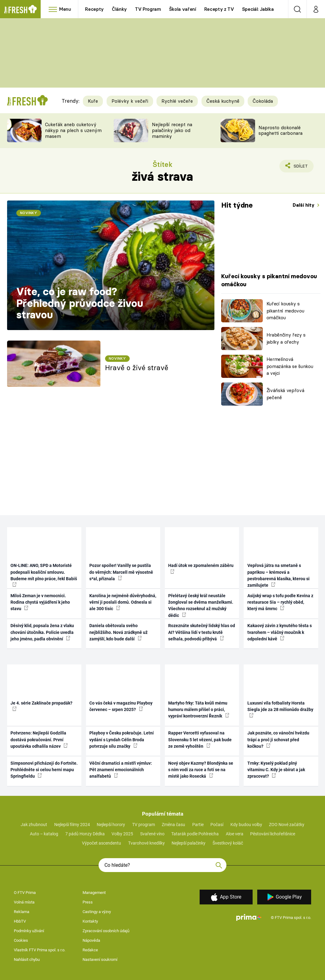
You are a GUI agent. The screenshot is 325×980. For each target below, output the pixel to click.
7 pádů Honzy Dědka (85, 834)
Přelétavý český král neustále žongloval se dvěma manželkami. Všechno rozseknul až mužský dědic (201, 606)
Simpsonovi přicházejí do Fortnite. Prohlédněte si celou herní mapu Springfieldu (44, 770)
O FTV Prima (25, 893)
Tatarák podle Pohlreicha (195, 834)
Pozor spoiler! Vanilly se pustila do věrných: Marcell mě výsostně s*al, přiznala (121, 572)
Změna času (173, 825)
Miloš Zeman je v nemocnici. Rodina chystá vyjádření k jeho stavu (40, 602)
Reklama (22, 912)
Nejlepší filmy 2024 (72, 825)
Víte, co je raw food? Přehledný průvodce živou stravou (80, 303)
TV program (144, 825)
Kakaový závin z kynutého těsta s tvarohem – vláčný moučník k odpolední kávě (280, 632)
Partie (198, 825)
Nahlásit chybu (27, 959)
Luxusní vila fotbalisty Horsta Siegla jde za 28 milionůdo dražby (280, 709)
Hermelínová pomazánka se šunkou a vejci (290, 366)
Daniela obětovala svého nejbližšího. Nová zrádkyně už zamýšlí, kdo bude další (118, 632)
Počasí (217, 825)
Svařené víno (152, 834)
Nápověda (91, 940)
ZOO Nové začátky (287, 825)
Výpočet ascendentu (102, 843)
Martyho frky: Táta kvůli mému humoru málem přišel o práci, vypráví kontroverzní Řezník (199, 710)
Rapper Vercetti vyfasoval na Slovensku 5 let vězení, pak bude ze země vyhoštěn (200, 740)
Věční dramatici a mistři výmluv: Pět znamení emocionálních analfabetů (121, 770)
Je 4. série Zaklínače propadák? (41, 706)
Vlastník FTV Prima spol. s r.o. (40, 950)
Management (94, 893)
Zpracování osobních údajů (106, 931)
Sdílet (297, 167)
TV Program (148, 9)
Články (119, 9)
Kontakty (90, 921)
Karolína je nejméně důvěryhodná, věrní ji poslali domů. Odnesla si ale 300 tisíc (123, 602)
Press (88, 902)
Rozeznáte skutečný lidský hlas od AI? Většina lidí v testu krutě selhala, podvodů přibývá (202, 632)
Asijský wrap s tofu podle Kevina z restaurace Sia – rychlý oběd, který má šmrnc (280, 602)
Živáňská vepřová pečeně (285, 394)
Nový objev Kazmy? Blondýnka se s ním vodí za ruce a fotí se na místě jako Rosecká (201, 770)
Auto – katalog (44, 834)
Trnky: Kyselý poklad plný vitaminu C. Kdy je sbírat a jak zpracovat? (276, 770)
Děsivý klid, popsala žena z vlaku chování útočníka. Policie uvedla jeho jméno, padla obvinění (42, 632)
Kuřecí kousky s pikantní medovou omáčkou (285, 311)
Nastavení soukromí (100, 959)
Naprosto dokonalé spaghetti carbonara (280, 130)
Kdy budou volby (246, 825)
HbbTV (20, 921)
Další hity (304, 205)
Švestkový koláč (228, 843)
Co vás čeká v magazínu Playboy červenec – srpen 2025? (121, 706)
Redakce (90, 950)
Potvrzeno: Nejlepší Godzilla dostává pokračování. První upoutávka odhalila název (39, 740)
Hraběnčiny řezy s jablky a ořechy (286, 338)
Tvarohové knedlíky (146, 843)
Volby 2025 (122, 834)
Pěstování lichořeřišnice (273, 834)
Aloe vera (235, 834)
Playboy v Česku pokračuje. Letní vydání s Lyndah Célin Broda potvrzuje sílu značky (122, 740)
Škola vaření (183, 9)
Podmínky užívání (29, 931)
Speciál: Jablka (258, 9)
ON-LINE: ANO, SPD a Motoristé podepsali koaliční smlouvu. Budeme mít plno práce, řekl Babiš (44, 575)
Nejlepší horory (111, 825)
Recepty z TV (219, 9)
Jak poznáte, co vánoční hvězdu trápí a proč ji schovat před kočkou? (278, 740)
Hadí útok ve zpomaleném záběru (201, 568)
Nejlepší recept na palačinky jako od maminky (172, 130)
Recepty (94, 9)
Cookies (21, 940)
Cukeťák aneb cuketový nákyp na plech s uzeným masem (73, 130)
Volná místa (24, 902)
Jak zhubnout (34, 825)
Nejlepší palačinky (189, 843)
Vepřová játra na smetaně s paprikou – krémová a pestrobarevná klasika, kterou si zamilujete (278, 575)
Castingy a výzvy (97, 912)
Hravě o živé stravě (137, 368)
